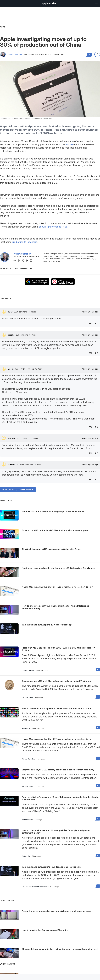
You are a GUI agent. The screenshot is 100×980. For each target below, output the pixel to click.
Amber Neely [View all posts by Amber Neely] (27, 820)
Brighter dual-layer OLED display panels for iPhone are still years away (58, 770)
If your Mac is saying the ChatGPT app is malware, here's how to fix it (58, 739)
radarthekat (13, 465)
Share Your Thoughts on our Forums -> (18, 489)
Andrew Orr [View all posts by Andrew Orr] (26, 728)
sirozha (11, 335)
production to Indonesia (25, 242)
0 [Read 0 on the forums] (98, 669)
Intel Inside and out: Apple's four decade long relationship (51, 867)
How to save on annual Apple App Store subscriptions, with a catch (56, 708)
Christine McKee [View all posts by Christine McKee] (28, 670)
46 (89, 55)
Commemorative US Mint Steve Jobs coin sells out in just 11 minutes (56, 681)
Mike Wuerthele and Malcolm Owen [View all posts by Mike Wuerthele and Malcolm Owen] (35, 887)
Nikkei (70, 144)
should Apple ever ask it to (53, 227)
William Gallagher (15, 54)
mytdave (12, 438)
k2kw (10, 312)
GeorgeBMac (14, 369)
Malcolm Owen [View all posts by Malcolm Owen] (27, 698)
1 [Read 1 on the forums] (98, 697)
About (90, 312)
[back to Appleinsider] (49, 4)
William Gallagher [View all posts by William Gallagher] (28, 759)
